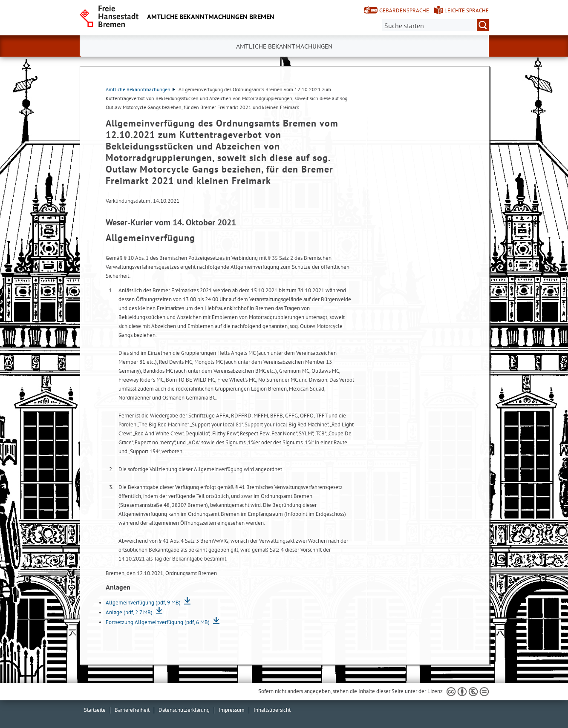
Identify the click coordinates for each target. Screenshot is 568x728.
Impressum (232, 710)
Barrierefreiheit (132, 710)
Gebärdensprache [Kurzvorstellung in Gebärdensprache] (404, 10)
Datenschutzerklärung (184, 710)
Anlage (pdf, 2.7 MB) (130, 612)
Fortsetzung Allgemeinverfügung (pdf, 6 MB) (158, 622)
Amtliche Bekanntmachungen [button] (284, 46)
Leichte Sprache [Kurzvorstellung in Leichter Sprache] (467, 10)
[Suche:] (435, 25)
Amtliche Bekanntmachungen (140, 89)
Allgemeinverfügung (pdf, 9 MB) (144, 603)
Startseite (95, 710)
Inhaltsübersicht (272, 710)
